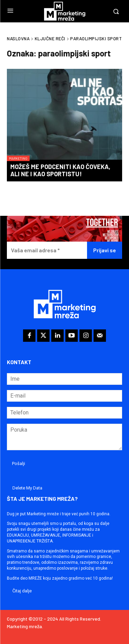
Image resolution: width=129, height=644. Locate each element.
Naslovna (18, 39)
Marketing (18, 158)
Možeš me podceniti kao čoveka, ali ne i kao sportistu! (60, 170)
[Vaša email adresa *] (47, 250)
